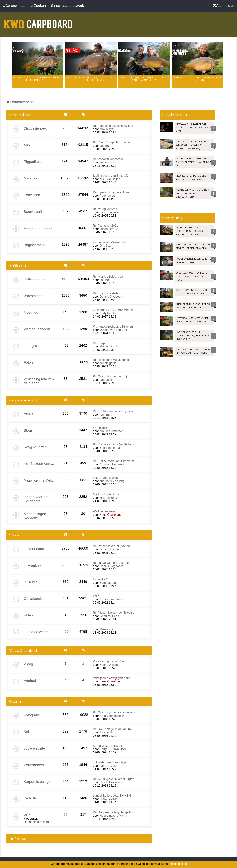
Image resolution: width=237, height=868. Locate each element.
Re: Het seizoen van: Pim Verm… (115, 461)
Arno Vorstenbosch (112, 716)
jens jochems (108, 498)
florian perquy (109, 229)
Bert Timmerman (111, 448)
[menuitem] (223, 6)
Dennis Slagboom (111, 297)
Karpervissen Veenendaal (110, 242)
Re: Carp (99, 343)
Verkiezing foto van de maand (39, 381)
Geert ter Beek (109, 616)
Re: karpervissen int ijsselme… (113, 546)
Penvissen (32, 195)
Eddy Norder (108, 313)
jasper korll (107, 162)
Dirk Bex (105, 246)
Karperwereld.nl (23, 400)
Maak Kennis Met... (39, 480)
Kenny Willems (109, 665)
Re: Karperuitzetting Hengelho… (114, 812)
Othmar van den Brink (114, 330)
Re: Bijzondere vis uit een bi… (113, 360)
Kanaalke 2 (100, 579)
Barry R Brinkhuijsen (113, 749)
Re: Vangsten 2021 (106, 226)
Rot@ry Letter (35, 447)
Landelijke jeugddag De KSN (112, 796)
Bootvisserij (33, 212)
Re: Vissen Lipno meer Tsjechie (114, 613)
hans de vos (108, 766)
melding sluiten (179, 864)
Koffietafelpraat (36, 279)
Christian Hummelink (113, 464)
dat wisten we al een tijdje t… (112, 762)
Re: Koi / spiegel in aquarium (112, 729)
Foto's (29, 362)
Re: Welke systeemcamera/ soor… (116, 712)
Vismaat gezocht (37, 329)
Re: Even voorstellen (107, 293)
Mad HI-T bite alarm (106, 494)
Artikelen (31, 414)
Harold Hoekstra (110, 782)
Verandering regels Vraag (110, 661)
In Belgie (31, 582)
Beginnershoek (36, 245)
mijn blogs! (100, 428)
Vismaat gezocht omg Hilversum (114, 327)
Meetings (31, 312)
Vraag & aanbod (23, 651)
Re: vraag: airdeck (105, 209)
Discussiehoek (35, 128)
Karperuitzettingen (38, 782)
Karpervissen (20, 115)
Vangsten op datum (39, 228)
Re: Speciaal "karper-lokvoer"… (114, 192)
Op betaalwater (36, 632)
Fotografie (32, 715)
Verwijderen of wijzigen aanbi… (114, 678)
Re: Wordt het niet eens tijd (111, 376)
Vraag (28, 664)
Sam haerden (109, 583)
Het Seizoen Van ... (39, 464)
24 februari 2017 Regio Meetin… (114, 310)
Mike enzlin (107, 629)
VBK (27, 815)
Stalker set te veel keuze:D (111, 176)
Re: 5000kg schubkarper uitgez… (115, 779)
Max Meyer (107, 129)
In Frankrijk (32, 565)
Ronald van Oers (111, 599)
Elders (29, 615)
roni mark (106, 414)
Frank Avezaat (109, 799)
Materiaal (31, 178)
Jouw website (34, 748)
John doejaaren (110, 212)
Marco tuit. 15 (109, 346)
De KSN (30, 798)
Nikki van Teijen (110, 179)
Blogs (28, 430)
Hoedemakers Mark (37, 822)
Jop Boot (105, 146)
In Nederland (34, 549)
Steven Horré (108, 732)
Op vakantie (33, 599)
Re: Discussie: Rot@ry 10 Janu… (115, 444)
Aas (27, 145)
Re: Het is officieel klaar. (109, 277)
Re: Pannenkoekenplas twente (113, 126)
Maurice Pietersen (112, 431)
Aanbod (30, 681)
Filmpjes (30, 346)
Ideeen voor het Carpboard (36, 499)
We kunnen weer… (106, 511)
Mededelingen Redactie (35, 516)
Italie (96, 596)
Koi (26, 732)
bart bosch (107, 380)
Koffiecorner (20, 266)
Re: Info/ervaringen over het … (113, 563)
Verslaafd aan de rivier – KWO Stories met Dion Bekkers (37, 79)
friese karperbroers (105, 478)
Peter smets (107, 196)
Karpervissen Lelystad (107, 746)
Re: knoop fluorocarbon (108, 159)
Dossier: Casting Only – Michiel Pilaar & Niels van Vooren (144, 79)
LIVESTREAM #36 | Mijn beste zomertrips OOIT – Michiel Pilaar (91, 79)
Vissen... (16, 535)
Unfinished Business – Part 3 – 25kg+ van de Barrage (198, 79)
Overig (15, 702)
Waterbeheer (34, 765)
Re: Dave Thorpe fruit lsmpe (111, 142)
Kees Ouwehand (111, 515)
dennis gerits (108, 363)
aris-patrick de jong (112, 481)
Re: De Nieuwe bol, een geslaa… (115, 411)
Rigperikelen (34, 162)
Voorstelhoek (34, 296)
